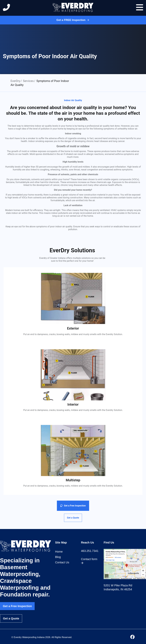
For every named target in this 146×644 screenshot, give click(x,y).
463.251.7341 (90, 551)
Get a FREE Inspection (73, 20)
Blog (58, 557)
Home (59, 552)
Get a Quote (11, 618)
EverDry (15, 81)
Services (28, 81)
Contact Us (62, 562)
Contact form (89, 561)
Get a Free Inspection (17, 606)
